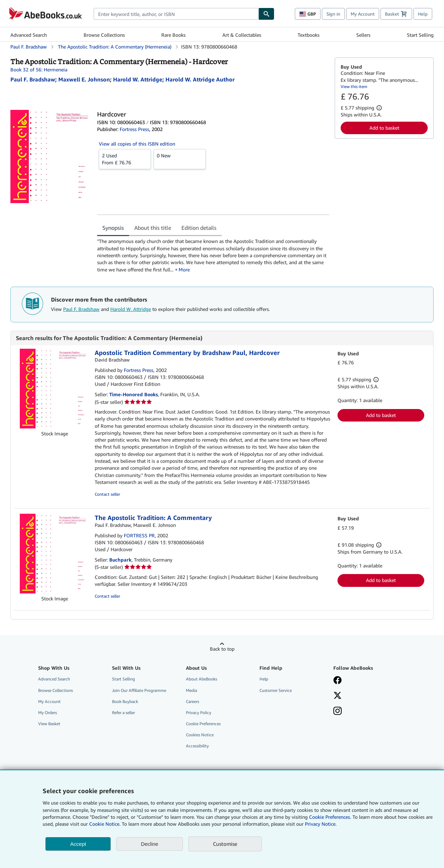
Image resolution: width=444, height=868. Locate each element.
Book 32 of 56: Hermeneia (39, 70)
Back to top (222, 649)
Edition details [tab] (199, 228)
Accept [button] (78, 844)
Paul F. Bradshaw (81, 309)
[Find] (266, 14)
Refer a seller (123, 713)
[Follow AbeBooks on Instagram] (365, 712)
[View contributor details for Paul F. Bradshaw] (33, 79)
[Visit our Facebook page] (365, 681)
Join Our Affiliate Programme (139, 690)
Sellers (363, 35)
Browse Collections (104, 35)
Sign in (333, 14)
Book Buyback (125, 701)
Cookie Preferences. (330, 817)
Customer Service (276, 690)
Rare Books (173, 35)
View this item (354, 86)
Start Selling (420, 35)
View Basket (49, 724)
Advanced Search (29, 35)
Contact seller (107, 494)
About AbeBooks (202, 679)
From (125, 159)
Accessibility (197, 746)
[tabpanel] (213, 255)
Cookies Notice (200, 735)
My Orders (48, 713)
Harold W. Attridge (131, 309)
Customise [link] (225, 844)
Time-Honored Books (134, 394)
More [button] (184, 270)
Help (423, 14)
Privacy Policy (199, 713)
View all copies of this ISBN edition (137, 144)
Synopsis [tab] (113, 228)
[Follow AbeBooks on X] (365, 696)
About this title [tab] (153, 228)
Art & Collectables (242, 35)
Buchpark (120, 560)
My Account (363, 14)
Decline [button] (150, 844)
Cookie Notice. (105, 824)
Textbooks (309, 35)
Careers (193, 701)
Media (191, 690)
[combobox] (176, 14)
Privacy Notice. (321, 824)
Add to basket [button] (384, 128)
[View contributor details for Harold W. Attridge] (138, 79)
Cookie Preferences (203, 724)
